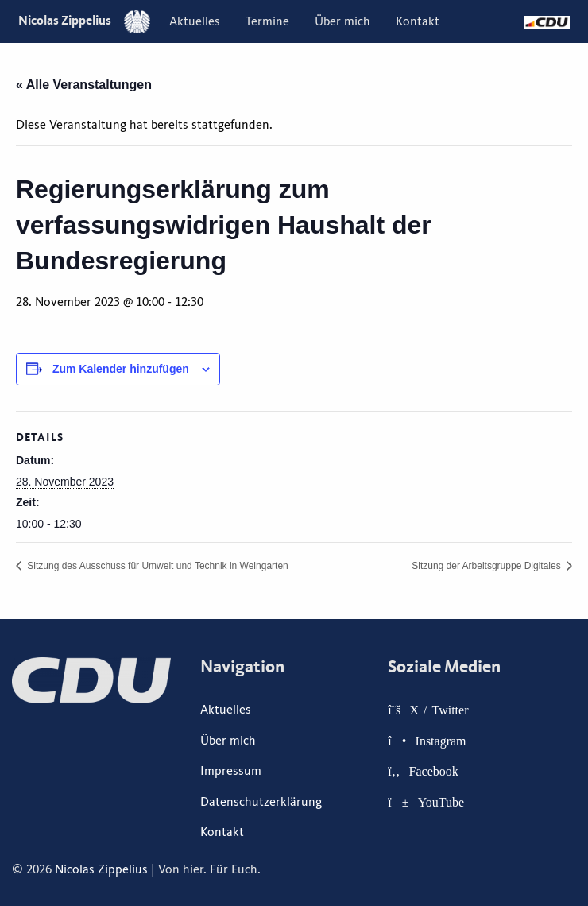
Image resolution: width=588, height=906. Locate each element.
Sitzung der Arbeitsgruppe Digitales (487, 566)
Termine (267, 21)
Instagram (441, 741)
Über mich (342, 21)
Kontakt (418, 21)
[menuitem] (195, 21)
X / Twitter (439, 710)
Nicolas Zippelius (84, 20)
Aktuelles (195, 21)
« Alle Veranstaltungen (84, 85)
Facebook (434, 771)
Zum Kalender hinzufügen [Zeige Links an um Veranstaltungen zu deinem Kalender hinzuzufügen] (121, 369)
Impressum (231, 771)
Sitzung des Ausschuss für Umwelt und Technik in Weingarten (157, 566)
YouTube (441, 802)
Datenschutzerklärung (261, 802)
